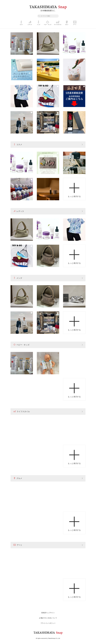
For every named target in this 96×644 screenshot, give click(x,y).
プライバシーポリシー (48, 623)
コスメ (18, 144)
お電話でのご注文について (48, 618)
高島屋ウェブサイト (48, 613)
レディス (19, 211)
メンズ (18, 278)
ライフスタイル (22, 411)
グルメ (18, 478)
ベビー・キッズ (21, 345)
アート (18, 545)
